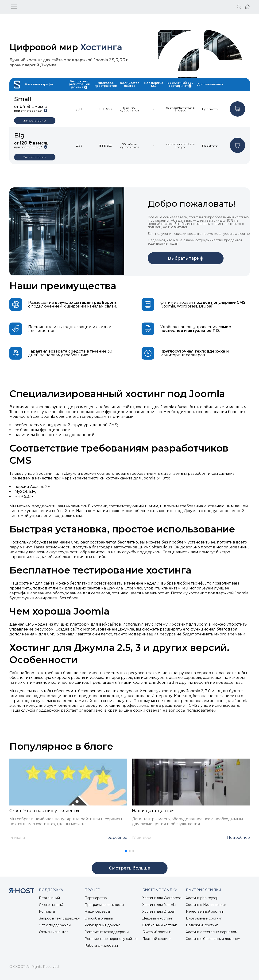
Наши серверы (97, 912)
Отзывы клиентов (54, 932)
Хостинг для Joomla (159, 905)
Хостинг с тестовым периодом (212, 932)
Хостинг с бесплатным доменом (213, 939)
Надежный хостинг (202, 925)
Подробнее (116, 838)
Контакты (47, 912)
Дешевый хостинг (157, 918)
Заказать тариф (35, 120)
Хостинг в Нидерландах (206, 905)
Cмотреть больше (130, 868)
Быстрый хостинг (157, 932)
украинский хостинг (86, 506)
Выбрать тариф (186, 258)
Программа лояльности (104, 905)
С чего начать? (51, 905)
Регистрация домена (102, 925)
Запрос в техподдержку (59, 918)
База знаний (49, 898)
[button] (126, 851)
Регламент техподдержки (107, 932)
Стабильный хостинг (159, 925)
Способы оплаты (99, 918)
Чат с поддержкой (55, 925)
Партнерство (96, 898)
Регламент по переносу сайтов (111, 939)
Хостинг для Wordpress (162, 898)
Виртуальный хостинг (204, 918)
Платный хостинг (157, 939)
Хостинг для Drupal (158, 912)
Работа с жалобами (101, 946)
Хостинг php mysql (202, 898)
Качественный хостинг (205, 912)
